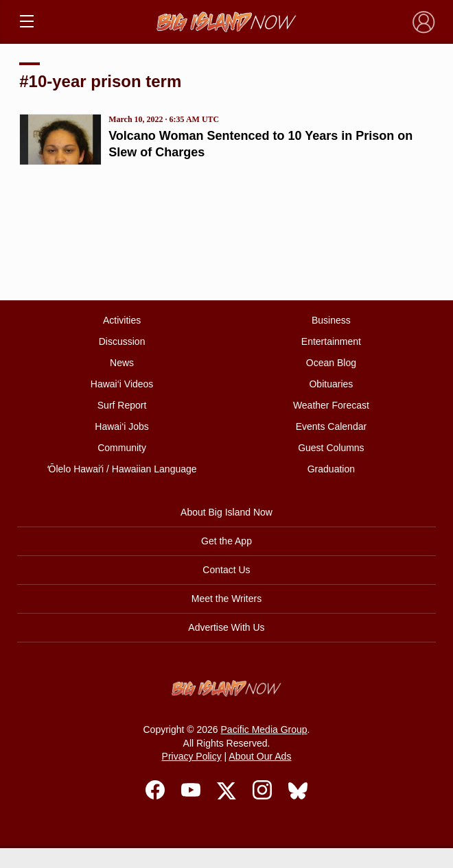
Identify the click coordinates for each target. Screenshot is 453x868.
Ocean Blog (331, 363)
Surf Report (122, 405)
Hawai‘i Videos (122, 384)
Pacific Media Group (264, 730)
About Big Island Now (226, 512)
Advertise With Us (226, 627)
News (122, 363)
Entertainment (331, 341)
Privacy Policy (192, 756)
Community (122, 448)
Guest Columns (331, 448)
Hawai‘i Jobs (122, 426)
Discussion (122, 341)
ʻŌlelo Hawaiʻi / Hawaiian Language (122, 469)
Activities (122, 320)
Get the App (226, 541)
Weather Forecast (331, 405)
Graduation (331, 469)
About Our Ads (260, 756)
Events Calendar (332, 426)
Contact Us (226, 570)
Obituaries (331, 384)
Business (331, 320)
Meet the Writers (226, 599)
